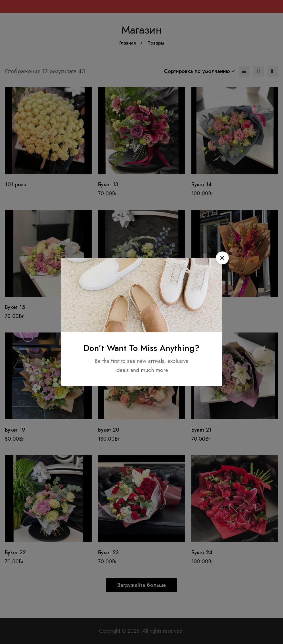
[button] (222, 258)
